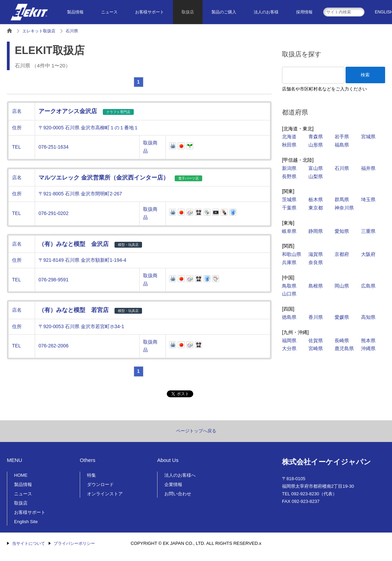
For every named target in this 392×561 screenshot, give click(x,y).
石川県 (342, 168)
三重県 (368, 231)
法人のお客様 (266, 12)
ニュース (109, 12)
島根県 (316, 286)
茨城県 (289, 199)
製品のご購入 (224, 12)
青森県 (316, 137)
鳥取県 (289, 286)
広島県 (368, 286)
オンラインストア (105, 494)
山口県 (289, 294)
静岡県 (316, 231)
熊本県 (368, 341)
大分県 (289, 348)
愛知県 (342, 231)
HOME (21, 475)
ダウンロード (100, 484)
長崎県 (342, 341)
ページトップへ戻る (196, 431)
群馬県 (342, 199)
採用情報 (304, 12)
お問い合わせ (178, 494)
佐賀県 (316, 341)
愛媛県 (342, 317)
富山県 (316, 168)
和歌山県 (292, 254)
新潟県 (289, 168)
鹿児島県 (344, 348)
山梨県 (316, 176)
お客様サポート (150, 12)
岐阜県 (289, 231)
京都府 (342, 254)
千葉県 (289, 208)
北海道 (289, 137)
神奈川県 (344, 208)
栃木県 (316, 199)
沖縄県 (368, 348)
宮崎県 (316, 348)
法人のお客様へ (180, 475)
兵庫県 (289, 262)
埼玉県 (368, 199)
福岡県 (289, 341)
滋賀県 (316, 254)
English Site (26, 522)
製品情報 (75, 12)
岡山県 (342, 286)
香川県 (316, 317)
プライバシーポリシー (74, 543)
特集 (91, 475)
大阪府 (368, 254)
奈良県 (316, 262)
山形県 (316, 145)
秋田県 (289, 145)
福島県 (342, 145)
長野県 (289, 176)
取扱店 (188, 12)
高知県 (368, 317)
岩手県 (342, 137)
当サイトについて (29, 543)
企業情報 (173, 484)
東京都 (316, 208)
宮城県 (368, 137)
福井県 (368, 168)
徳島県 (289, 317)
